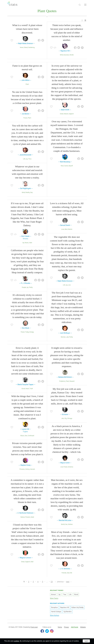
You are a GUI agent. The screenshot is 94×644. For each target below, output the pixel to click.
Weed (26, 48)
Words (72, 55)
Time (30, 159)
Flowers (28, 517)
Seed (32, 517)
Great (62, 114)
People (24, 288)
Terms (60, 628)
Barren (70, 230)
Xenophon (54, 608)
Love (63, 230)
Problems (62, 382)
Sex (66, 525)
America (71, 467)
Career (66, 166)
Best (66, 230)
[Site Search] (80, 5)
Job (67, 337)
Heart (27, 389)
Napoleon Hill (65, 608)
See (26, 436)
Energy (32, 332)
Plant (27, 85)
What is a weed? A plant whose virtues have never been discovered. (27, 29)
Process (22, 470)
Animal (53, 595)
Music (27, 243)
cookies (17, 641)
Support (71, 114)
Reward (72, 382)
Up (27, 159)
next (68, 582)
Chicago (70, 419)
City (65, 419)
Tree (65, 595)
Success (66, 55)
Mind (62, 55)
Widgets (83, 628)
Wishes (70, 525)
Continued (31, 436)
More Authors (55, 616)
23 (52, 582)
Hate (31, 243)
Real (62, 166)
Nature (66, 114)
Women (63, 337)
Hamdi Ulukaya (56, 612)
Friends (64, 573)
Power (25, 118)
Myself (71, 166)
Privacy (66, 628)
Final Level (34, 628)
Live (69, 285)
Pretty (31, 288)
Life (24, 159)
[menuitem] (82, 21)
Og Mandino (67, 612)
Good (23, 389)
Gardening (31, 48)
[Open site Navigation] (85, 5)
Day (31, 193)
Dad (68, 573)
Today (27, 332)
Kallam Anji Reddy (78, 608)
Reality (28, 193)
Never (22, 48)
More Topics (54, 599)
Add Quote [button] (75, 628)
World (63, 525)
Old (71, 573)
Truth (31, 389)
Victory (27, 470)
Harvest (32, 470)
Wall (32, 562)
